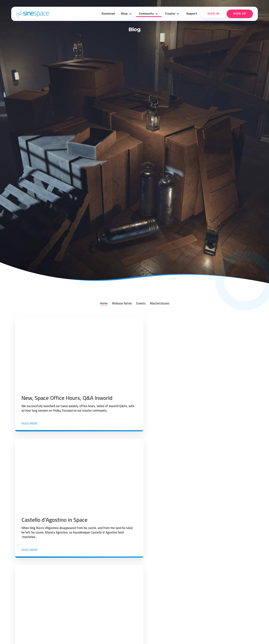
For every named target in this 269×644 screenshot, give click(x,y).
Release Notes (120, 303)
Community (149, 14)
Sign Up (240, 14)
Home (99, 303)
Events (141, 303)
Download (108, 14)
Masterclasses (163, 303)
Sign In (213, 14)
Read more (30, 429)
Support (192, 14)
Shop (127, 14)
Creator (173, 14)
